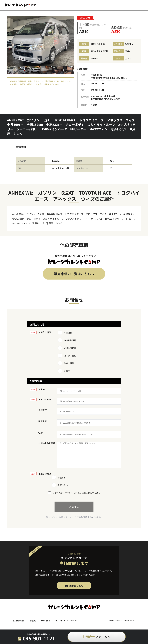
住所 (41, 433)
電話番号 (43, 409)
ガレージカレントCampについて (66, 621)
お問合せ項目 (45, 332)
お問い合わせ (46, 621)
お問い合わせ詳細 (47, 443)
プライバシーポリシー (63, 493)
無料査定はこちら (74, 586)
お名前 (42, 389)
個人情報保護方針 (19, 621)
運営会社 (33, 621)
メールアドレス (46, 399)
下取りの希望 (45, 474)
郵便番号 (43, 421)
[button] (70, 41)
